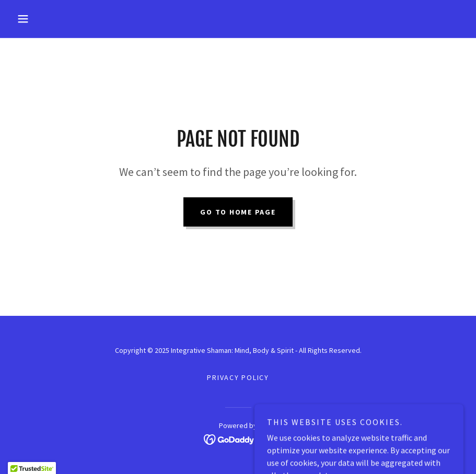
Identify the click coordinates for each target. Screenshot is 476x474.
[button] (46, 19)
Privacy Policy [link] (238, 377)
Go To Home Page (238, 212)
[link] (238, 439)
